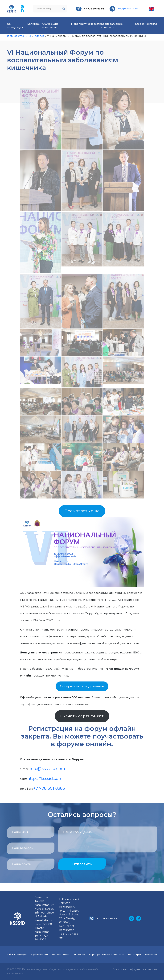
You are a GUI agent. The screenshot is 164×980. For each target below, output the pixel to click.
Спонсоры (41, 897)
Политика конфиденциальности (135, 969)
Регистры (135, 954)
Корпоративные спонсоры (107, 954)
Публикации (34, 24)
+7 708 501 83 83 (94, 9)
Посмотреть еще (82, 511)
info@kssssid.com (47, 768)
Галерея (139, 24)
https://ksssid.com (45, 778)
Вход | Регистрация (128, 8)
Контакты (151, 24)
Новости (95, 24)
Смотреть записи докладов (82, 686)
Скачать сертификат (82, 716)
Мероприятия (80, 24)
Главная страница (19, 36)
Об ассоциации (17, 954)
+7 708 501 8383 (49, 788)
